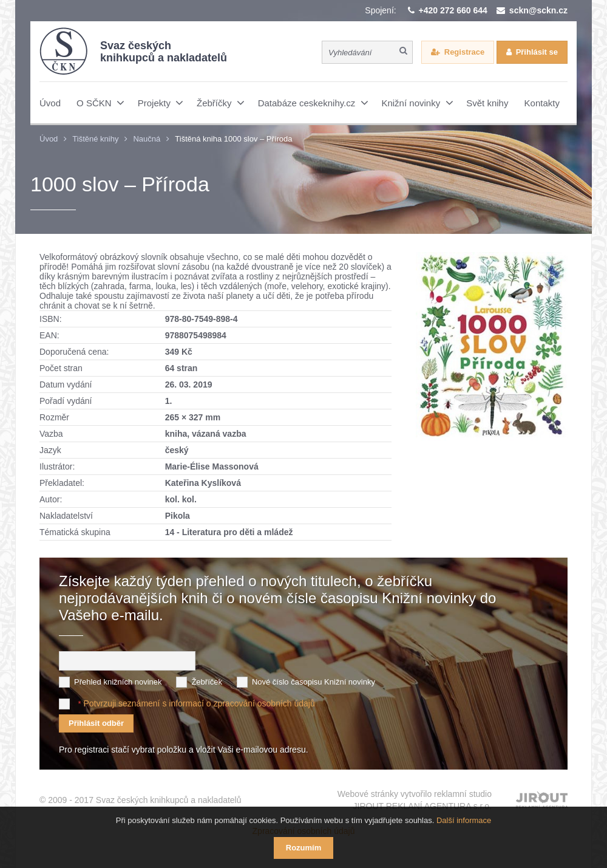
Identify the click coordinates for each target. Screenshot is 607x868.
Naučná (147, 139)
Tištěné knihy (95, 139)
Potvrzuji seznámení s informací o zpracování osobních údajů (199, 703)
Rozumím (304, 848)
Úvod (49, 139)
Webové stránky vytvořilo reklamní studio (415, 801)
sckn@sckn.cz (538, 10)
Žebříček (207, 682)
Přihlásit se (537, 52)
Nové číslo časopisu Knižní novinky (314, 682)
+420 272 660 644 (453, 10)
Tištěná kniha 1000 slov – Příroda (233, 139)
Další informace (464, 820)
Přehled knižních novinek (118, 682)
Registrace (464, 52)
